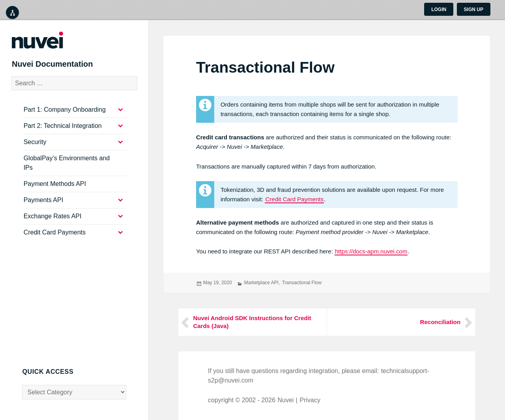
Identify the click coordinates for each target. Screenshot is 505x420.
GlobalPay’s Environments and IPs (67, 169)
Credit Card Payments (294, 199)
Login (439, 9)
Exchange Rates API (53, 222)
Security (35, 148)
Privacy (310, 400)
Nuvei (286, 400)
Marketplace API (261, 283)
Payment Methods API (55, 190)
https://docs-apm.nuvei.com (371, 251)
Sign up (474, 9)
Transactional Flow (302, 283)
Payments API (44, 206)
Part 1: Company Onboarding (65, 115)
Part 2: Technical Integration (63, 132)
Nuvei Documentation (63, 67)
